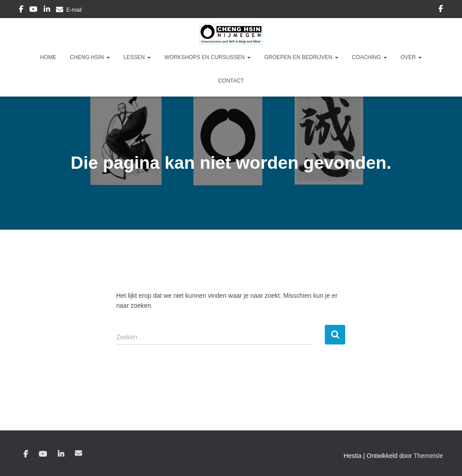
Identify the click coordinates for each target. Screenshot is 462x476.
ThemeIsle (428, 456)
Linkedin (47, 10)
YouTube (33, 10)
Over (411, 57)
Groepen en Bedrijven (301, 57)
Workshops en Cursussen (207, 57)
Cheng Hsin (90, 57)
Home (48, 57)
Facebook (21, 10)
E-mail (74, 10)
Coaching (370, 57)
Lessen (137, 57)
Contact (231, 81)
